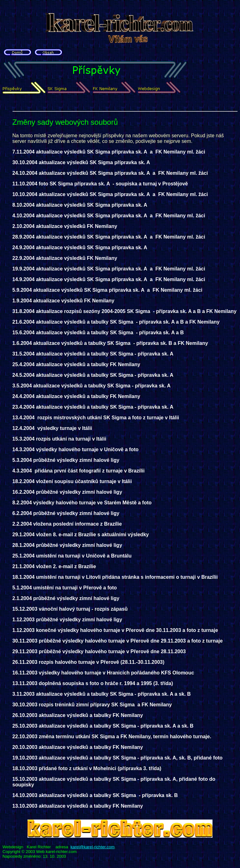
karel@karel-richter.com (93, 847)
